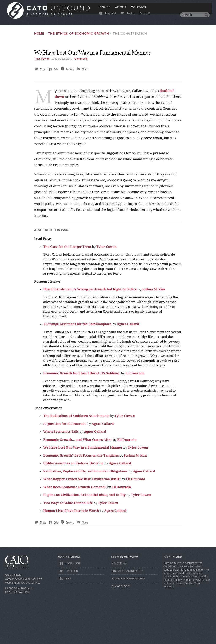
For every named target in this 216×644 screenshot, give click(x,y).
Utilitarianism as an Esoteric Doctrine (73, 512)
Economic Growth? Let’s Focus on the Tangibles (81, 504)
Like (56, 118)
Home (39, 34)
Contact (139, 10)
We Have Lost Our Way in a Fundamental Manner (83, 496)
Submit (70, 118)
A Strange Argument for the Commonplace (77, 372)
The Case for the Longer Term (67, 295)
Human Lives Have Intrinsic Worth (71, 559)
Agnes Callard (128, 372)
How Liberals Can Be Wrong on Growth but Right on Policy (90, 338)
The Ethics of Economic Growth (79, 34)
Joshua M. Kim (154, 338)
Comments (81, 107)
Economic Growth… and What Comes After (78, 488)
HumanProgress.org (128, 627)
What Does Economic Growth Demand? (75, 535)
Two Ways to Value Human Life (68, 551)
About (121, 10)
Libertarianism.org (127, 620)
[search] (192, 18)
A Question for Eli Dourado (65, 472)
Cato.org (119, 612)
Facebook (107, 17)
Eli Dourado (135, 422)
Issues (105, 10)
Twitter (127, 17)
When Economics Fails (61, 480)
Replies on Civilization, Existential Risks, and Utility (84, 543)
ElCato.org (121, 635)
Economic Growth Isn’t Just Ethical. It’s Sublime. (82, 422)
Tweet (43, 118)
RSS (144, 17)
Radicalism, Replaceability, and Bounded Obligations (85, 520)
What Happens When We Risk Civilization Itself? (82, 527)
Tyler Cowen (42, 107)
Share (85, 118)
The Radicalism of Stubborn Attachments (76, 464)
